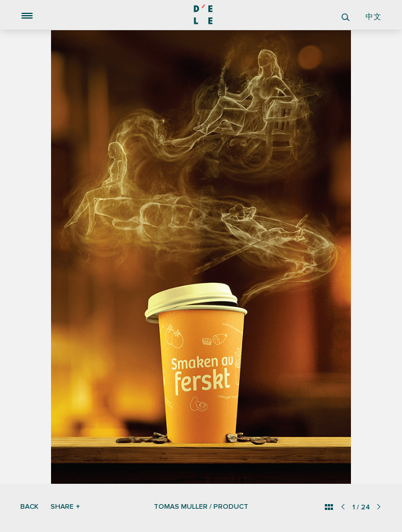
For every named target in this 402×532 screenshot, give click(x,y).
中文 (374, 17)
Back (29, 507)
